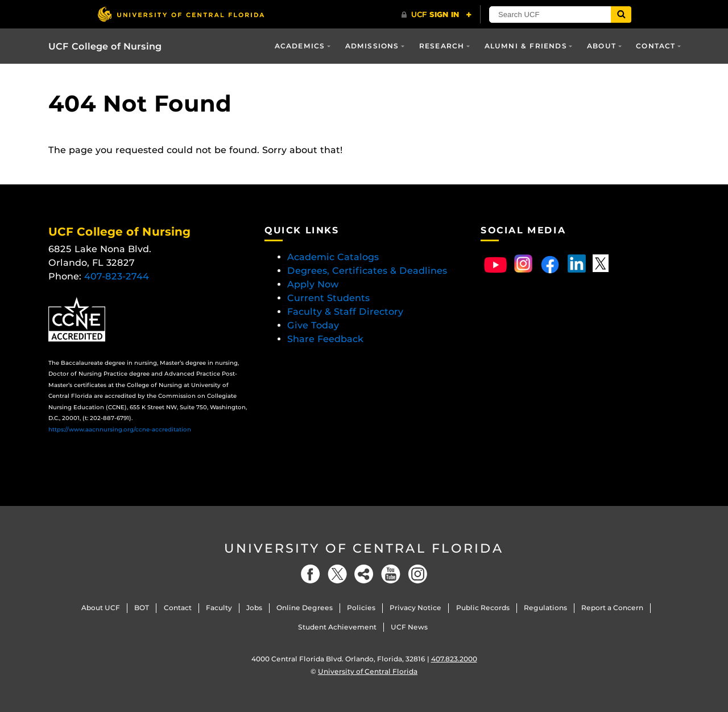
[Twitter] (337, 574)
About (601, 46)
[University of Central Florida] (181, 14)
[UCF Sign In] (437, 15)
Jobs (254, 608)
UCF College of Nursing (105, 46)
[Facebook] (311, 574)
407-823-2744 (117, 276)
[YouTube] (391, 574)
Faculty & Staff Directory (345, 312)
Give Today (313, 325)
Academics (300, 46)
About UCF (101, 608)
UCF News (409, 627)
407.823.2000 (454, 659)
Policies (361, 608)
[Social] (364, 574)
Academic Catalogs (333, 257)
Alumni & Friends (526, 46)
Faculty (219, 608)
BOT (142, 608)
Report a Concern (612, 608)
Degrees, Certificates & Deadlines (369, 271)
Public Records (483, 608)
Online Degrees (305, 608)
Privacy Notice (415, 608)
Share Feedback (325, 339)
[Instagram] (417, 574)
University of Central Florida (364, 548)
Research (442, 46)
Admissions (372, 46)
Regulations (545, 608)
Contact (655, 46)
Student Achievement (337, 627)
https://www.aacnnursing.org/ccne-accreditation (120, 429)
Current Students (328, 298)
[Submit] (621, 15)
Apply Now (313, 284)
